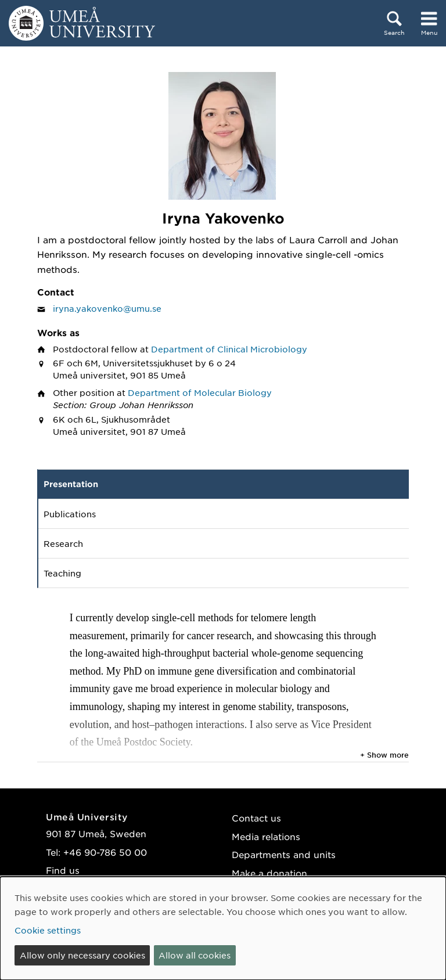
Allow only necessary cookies (82, 955)
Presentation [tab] (71, 484)
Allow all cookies (195, 955)
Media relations (266, 836)
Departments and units (284, 854)
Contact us (256, 818)
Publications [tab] (70, 514)
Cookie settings (48, 930)
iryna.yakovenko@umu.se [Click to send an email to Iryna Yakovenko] (107, 308)
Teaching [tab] (62, 573)
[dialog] (223, 928)
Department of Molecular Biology (200, 392)
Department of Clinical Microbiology (229, 349)
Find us (63, 870)
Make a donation (269, 873)
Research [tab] (63, 543)
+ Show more (384, 755)
